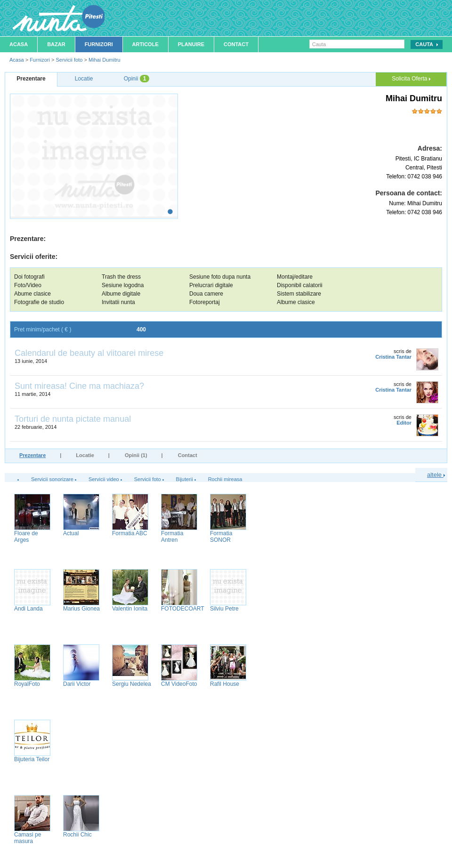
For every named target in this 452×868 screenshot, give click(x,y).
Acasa (19, 44)
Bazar (56, 44)
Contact (236, 44)
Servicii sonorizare (52, 479)
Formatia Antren (172, 537)
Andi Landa (28, 609)
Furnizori (99, 44)
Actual (71, 533)
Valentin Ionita (130, 609)
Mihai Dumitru (105, 60)
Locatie (85, 455)
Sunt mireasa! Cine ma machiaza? (79, 386)
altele (436, 475)
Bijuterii (185, 479)
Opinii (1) (136, 455)
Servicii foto (69, 60)
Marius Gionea (81, 609)
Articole (145, 44)
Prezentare (32, 455)
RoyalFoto (27, 684)
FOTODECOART (183, 609)
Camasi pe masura (28, 838)
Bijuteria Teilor (32, 759)
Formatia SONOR (221, 537)
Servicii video (104, 479)
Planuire (191, 44)
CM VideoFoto (179, 684)
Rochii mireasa (225, 479)
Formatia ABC (130, 533)
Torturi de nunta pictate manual (73, 419)
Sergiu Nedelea (132, 684)
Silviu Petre (224, 609)
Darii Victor (77, 684)
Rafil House (225, 684)
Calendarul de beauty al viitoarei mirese (89, 353)
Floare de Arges (26, 537)
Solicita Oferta (411, 79)
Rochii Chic (77, 835)
